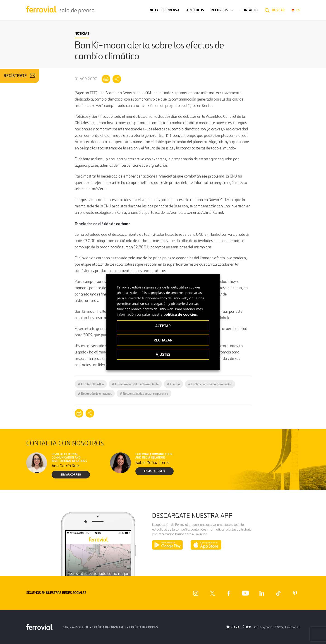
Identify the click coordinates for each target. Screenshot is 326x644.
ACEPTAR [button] (163, 326)
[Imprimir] (106, 79)
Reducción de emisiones (95, 394)
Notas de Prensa (165, 10)
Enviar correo (71, 475)
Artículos (195, 10)
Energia (173, 384)
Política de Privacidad (109, 627)
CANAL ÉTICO (238, 627)
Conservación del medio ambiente (135, 384)
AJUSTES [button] (163, 354)
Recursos (219, 10)
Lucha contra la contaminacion (210, 384)
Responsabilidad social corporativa (144, 394)
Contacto (249, 10)
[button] (275, 10)
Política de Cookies (144, 627)
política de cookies (180, 314)
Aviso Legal (80, 627)
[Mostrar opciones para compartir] (117, 79)
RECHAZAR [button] (163, 340)
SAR (66, 627)
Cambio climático (91, 384)
